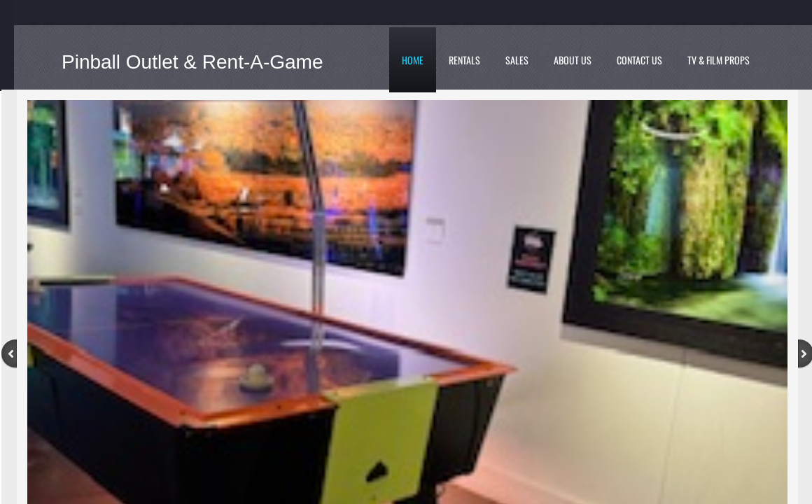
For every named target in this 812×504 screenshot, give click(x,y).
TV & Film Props (719, 60)
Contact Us (639, 60)
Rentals (464, 60)
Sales (517, 60)
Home (413, 60)
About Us (573, 60)
